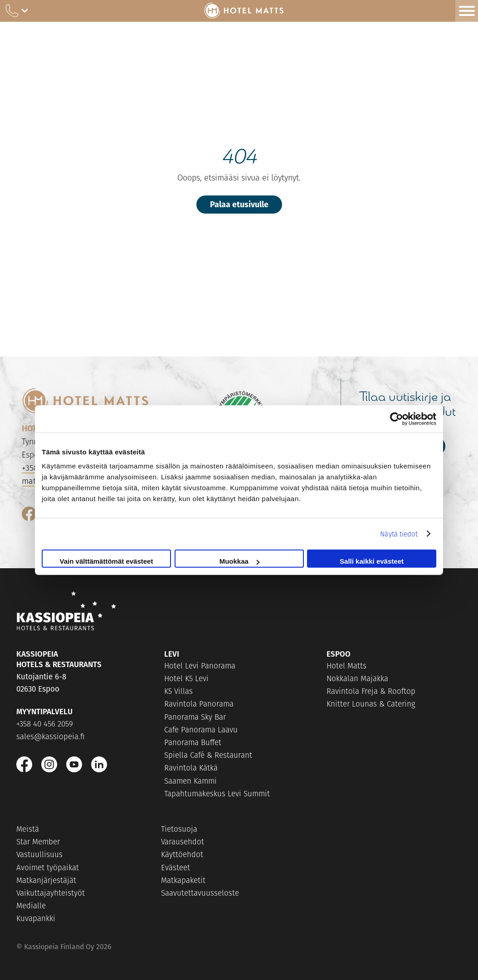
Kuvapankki (36, 918)
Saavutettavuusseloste (200, 893)
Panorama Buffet (193, 742)
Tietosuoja (179, 829)
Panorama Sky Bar (195, 717)
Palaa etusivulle (239, 204)
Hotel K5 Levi (186, 678)
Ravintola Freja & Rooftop (371, 691)
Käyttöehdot (182, 854)
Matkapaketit (183, 880)
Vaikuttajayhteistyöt (51, 893)
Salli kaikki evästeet (372, 561)
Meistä (28, 829)
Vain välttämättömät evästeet (107, 561)
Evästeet (176, 868)
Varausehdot (183, 842)
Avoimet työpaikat (48, 868)
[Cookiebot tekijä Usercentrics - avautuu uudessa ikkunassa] (397, 419)
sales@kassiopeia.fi (51, 736)
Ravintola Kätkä (191, 768)
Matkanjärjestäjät (46, 880)
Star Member (38, 842)
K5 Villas (178, 691)
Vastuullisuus (39, 854)
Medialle (31, 906)
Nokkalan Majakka (357, 678)
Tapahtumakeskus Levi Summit (217, 794)
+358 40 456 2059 (45, 724)
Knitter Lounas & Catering (371, 704)
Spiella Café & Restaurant (208, 755)
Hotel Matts (346, 666)
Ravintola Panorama (199, 704)
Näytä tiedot (399, 534)
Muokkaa (239, 561)
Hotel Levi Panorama (200, 666)
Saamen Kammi (190, 781)
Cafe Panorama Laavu (201, 730)
